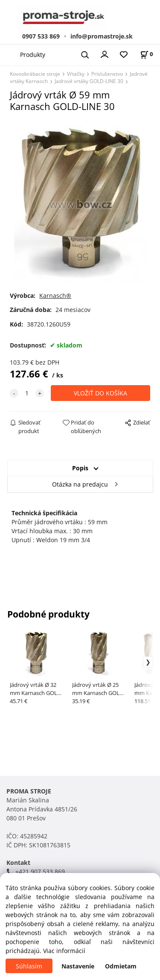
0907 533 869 (41, 36)
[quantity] (27, 393)
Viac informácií (64, 951)
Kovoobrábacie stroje (35, 74)
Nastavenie (78, 966)
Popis (80, 468)
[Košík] (146, 54)
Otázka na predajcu (80, 484)
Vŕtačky (76, 74)
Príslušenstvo (107, 74)
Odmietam (121, 966)
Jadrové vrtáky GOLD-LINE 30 (89, 81)
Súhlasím (29, 966)
